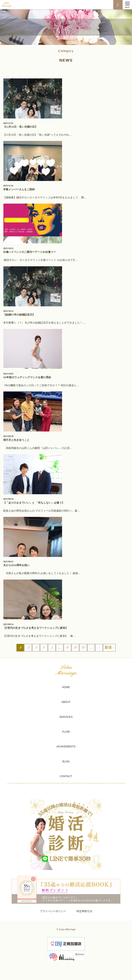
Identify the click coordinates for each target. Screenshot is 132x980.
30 (83, 648)
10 (67, 648)
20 (75, 648)
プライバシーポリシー (53, 911)
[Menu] (127, 5)
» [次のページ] (99, 648)
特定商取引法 (84, 911)
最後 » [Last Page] (109, 648)
